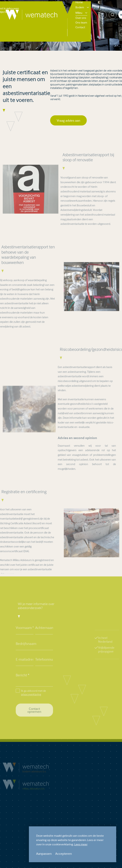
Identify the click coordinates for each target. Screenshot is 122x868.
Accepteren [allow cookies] (64, 854)
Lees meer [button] (81, 844)
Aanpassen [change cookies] (44, 854)
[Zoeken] (113, 15)
